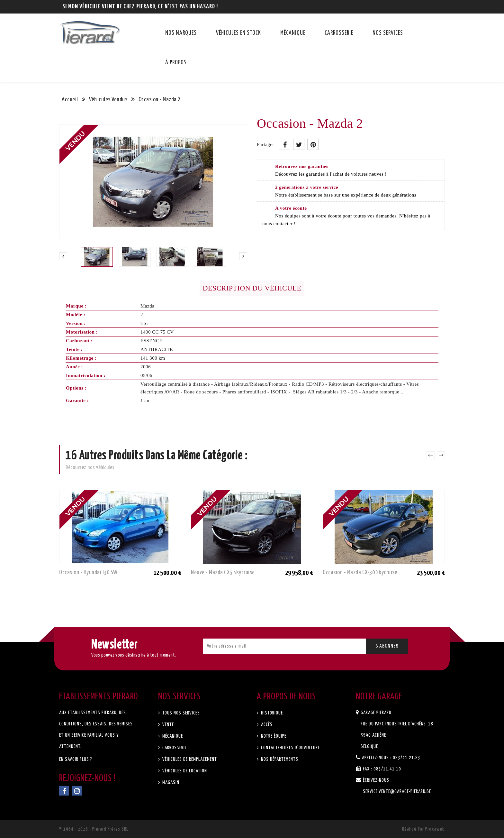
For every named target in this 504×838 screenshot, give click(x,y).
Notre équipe (273, 736)
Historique (271, 713)
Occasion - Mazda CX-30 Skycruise (360, 572)
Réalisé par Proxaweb (423, 829)
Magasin (170, 783)
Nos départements (279, 759)
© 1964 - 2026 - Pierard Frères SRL (94, 829)
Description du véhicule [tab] (252, 288)
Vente (167, 725)
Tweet (299, 144)
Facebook (64, 791)
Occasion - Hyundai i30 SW (88, 572)
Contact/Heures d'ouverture (290, 748)
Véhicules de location (184, 771)
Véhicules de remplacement (189, 759)
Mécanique (293, 33)
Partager (285, 144)
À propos (176, 63)
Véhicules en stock (239, 33)
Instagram (77, 791)
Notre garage (379, 697)
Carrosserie (339, 33)
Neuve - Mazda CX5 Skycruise (223, 572)
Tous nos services (180, 713)
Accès (266, 725)
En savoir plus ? (76, 759)
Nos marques (181, 33)
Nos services (388, 33)
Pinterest (313, 144)
